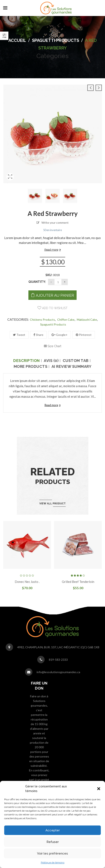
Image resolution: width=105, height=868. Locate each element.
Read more (51, 250)
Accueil (17, 40)
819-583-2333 (58, 660)
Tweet (19, 335)
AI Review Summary (72, 367)
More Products (31, 367)
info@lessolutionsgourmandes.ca (58, 672)
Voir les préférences (52, 853)
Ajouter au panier (55, 295)
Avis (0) (51, 361)
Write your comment (55, 223)
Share (38, 335)
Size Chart (53, 346)
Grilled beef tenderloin (78, 582)
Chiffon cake (66, 320)
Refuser (53, 842)
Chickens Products (42, 320)
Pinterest (84, 335)
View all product (52, 504)
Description (27, 361)
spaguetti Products (56, 40)
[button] (99, 789)
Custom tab (76, 361)
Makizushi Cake (87, 320)
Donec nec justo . (27, 582)
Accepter (53, 830)
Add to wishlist (54, 308)
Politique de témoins (53, 863)
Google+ (60, 335)
